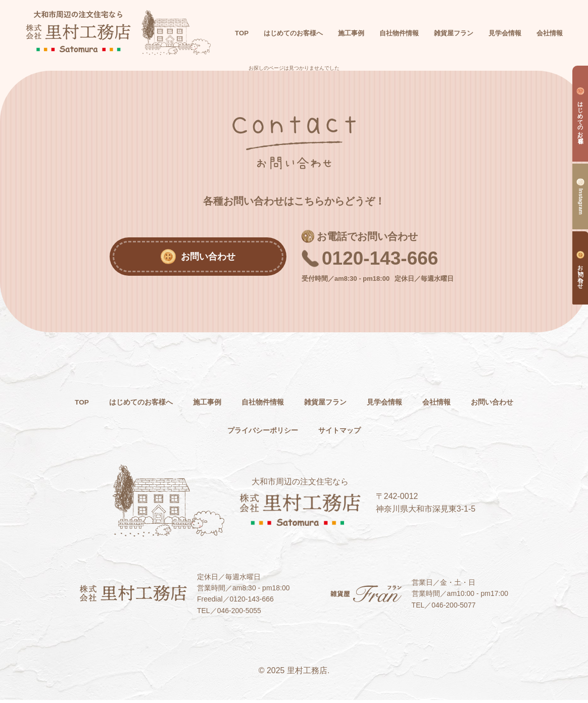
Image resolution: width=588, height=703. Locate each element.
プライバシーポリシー (294, 433)
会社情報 (484, 405)
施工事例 (233, 405)
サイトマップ (379, 433)
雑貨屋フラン (363, 405)
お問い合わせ (209, 433)
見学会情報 (427, 405)
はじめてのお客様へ (161, 405)
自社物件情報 (294, 405)
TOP (267, 27)
